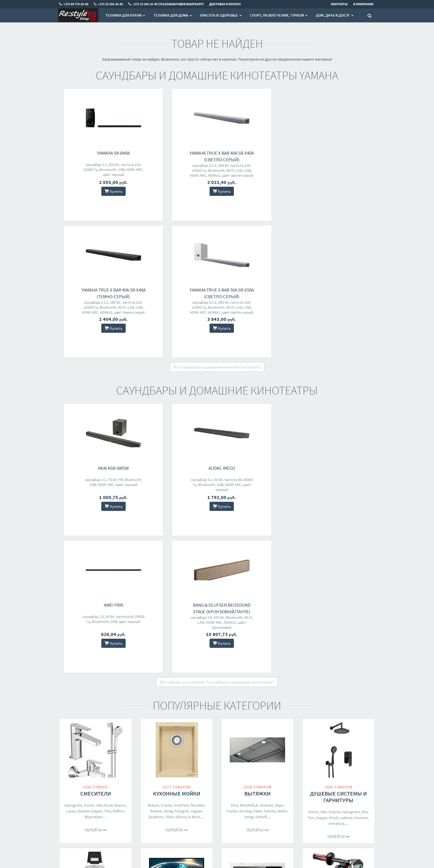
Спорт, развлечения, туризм (279, 15)
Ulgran (197, 537)
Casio (119, 661)
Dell (159, 667)
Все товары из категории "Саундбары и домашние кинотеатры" (217, 408)
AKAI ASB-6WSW (100, 331)
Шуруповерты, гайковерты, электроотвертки (339, 656)
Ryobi (361, 680)
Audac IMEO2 (181, 331)
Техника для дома (173, 15)
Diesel (70, 667)
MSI (166, 667)
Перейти (95, 556)
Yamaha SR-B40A (100, 153)
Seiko (105, 672)
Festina (107, 661)
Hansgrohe (73, 531)
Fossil (84, 661)
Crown (323, 686)
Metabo (316, 680)
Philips (162, 661)
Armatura (336, 550)
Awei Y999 (262, 331)
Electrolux (272, 661)
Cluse (95, 661)
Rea (365, 538)
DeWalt (341, 674)
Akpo (279, 531)
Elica (235, 531)
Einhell (349, 680)
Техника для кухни (125, 15)
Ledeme (346, 544)
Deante (84, 537)
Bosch (248, 667)
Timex (120, 667)
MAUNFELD (249, 531)
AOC (190, 661)
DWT (338, 680)
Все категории (217, 723)
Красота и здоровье (221, 15)
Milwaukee (357, 674)
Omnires (361, 544)
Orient (72, 661)
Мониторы (177, 649)
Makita (316, 674)
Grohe (89, 531)
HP (173, 667)
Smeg (168, 537)
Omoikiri (197, 531)
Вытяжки (257, 520)
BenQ (195, 667)
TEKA (169, 543)
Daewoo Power (343, 686)
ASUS (151, 661)
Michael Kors (88, 672)
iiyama (200, 661)
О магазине (149, 780)
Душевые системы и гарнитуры (338, 523)
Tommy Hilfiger (89, 667)
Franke (166, 531)
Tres (108, 537)
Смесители (96, 520)
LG (151, 667)
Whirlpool (233, 667)
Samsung (177, 661)
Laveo (71, 537)
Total (328, 680)
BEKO (284, 667)
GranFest (181, 531)
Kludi (109, 531)
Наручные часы (95, 649)
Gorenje (261, 667)
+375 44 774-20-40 (209, 765)
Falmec (270, 537)
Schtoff (261, 543)
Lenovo (183, 667)
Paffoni (118, 537)
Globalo (267, 531)
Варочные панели (258, 649)
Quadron (156, 543)
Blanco (120, 531)
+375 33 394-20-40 (209, 772)
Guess (108, 667)
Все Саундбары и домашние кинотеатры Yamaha (217, 230)
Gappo (97, 537)
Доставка (148, 772)
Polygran (182, 537)
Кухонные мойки (177, 520)
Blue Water (94, 543)
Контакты (148, 765)
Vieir (99, 531)
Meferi (283, 537)
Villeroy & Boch (188, 543)
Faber (258, 537)
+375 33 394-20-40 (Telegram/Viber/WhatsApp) (215, 783)
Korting (246, 537)
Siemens (257, 672)
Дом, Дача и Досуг (335, 15)
